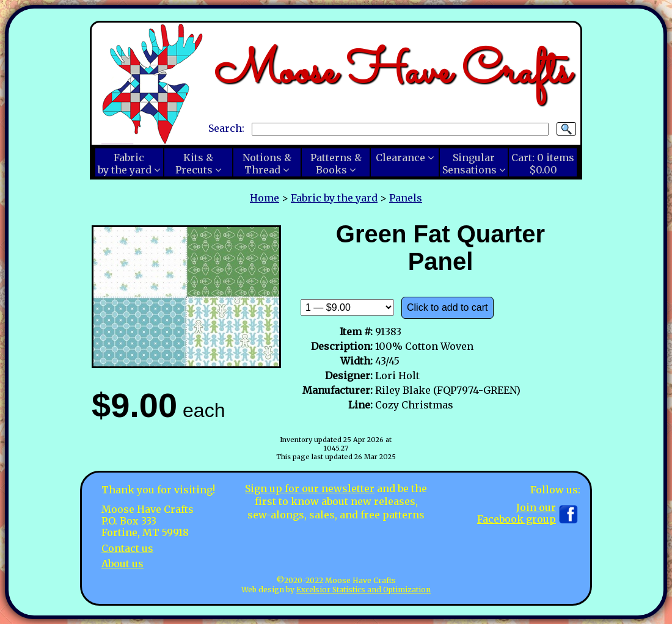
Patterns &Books (336, 164)
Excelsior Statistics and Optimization (363, 590)
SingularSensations (469, 164)
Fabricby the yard (125, 164)
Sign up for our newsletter (310, 488)
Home (265, 198)
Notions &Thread (267, 164)
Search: (226, 128)
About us (122, 564)
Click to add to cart (447, 307)
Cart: (543, 164)
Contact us (127, 548)
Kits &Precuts (194, 164)
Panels (406, 198)
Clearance (400, 158)
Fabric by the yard (334, 198)
